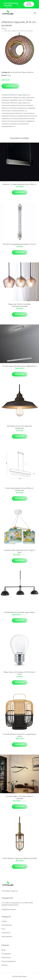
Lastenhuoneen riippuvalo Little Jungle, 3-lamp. (20, 551)
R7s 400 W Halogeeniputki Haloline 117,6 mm (19, 244)
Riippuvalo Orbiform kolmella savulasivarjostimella (19, 305)
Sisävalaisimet (16, 72)
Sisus (3, 929)
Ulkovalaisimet (7, 936)
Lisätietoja (10, 86)
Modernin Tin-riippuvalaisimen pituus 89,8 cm (19, 184)
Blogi (3, 950)
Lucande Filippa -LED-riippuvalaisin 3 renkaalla (19, 797)
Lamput (4, 921)
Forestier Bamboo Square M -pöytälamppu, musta (19, 735)
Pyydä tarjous (29, 4)
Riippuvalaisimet (28, 72)
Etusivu (4, 29)
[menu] (35, 13)
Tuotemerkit (6, 933)
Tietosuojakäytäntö (9, 961)
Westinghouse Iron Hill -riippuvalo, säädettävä (20, 427)
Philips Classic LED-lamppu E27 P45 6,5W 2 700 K (19, 673)
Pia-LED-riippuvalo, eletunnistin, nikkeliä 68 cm (20, 366)
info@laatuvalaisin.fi (9, 909)
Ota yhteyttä (6, 954)
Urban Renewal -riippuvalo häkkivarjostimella (19, 858)
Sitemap (5, 965)
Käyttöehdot (6, 957)
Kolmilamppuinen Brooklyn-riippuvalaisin (20, 612)
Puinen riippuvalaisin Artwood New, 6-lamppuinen (19, 489)
